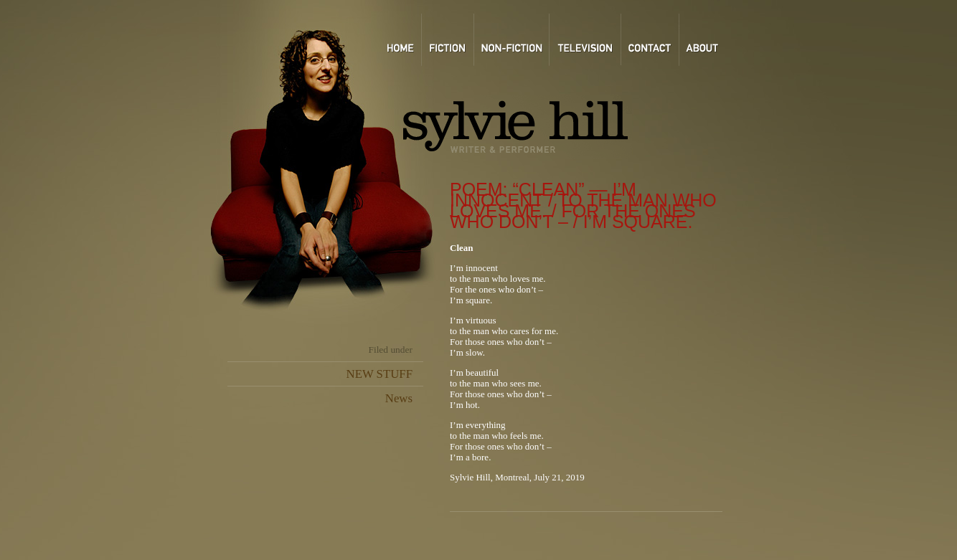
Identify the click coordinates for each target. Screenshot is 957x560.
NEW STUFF (379, 374)
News (399, 398)
